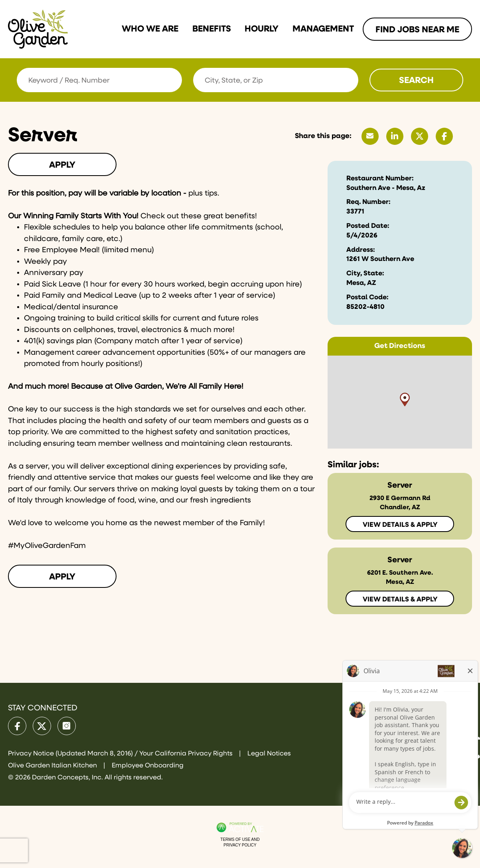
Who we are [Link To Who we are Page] (150, 29)
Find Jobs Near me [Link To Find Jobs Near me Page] (417, 30)
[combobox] (276, 80)
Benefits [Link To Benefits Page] (212, 29)
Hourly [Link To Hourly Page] (262, 29)
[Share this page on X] (420, 136)
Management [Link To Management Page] (323, 29)
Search (416, 81)
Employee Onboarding (148, 766)
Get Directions (400, 346)
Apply (62, 165)
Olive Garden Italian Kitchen (53, 766)
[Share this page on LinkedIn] (395, 136)
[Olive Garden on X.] (42, 726)
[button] (351, 80)
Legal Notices (269, 754)
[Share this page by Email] (370, 136)
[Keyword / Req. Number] (99, 80)
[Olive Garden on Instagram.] (67, 726)
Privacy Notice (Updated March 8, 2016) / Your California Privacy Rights (121, 754)
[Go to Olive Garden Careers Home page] (38, 29)
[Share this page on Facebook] (444, 136)
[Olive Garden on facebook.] (17, 726)
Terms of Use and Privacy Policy (240, 842)
